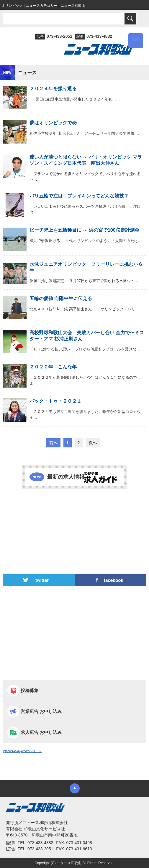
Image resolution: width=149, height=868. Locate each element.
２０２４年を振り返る (53, 89)
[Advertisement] (74, 515)
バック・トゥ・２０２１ (55, 401)
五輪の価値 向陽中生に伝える (61, 298)
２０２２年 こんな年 (53, 367)
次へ (93, 443)
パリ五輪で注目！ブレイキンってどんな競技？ (79, 196)
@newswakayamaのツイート (22, 751)
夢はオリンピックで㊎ (53, 123)
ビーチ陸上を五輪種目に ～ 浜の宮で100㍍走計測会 (84, 230)
